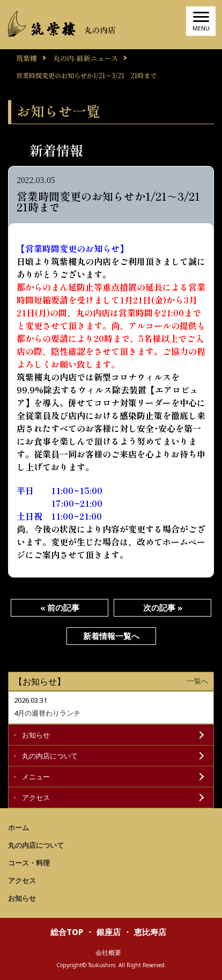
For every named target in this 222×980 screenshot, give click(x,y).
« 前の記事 (60, 607)
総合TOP (67, 932)
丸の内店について (50, 756)
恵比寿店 (150, 932)
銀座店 (109, 932)
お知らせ (36, 735)
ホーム (18, 827)
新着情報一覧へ (111, 636)
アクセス (36, 797)
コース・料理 (29, 863)
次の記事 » (163, 607)
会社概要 (108, 952)
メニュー (36, 777)
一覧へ (198, 681)
